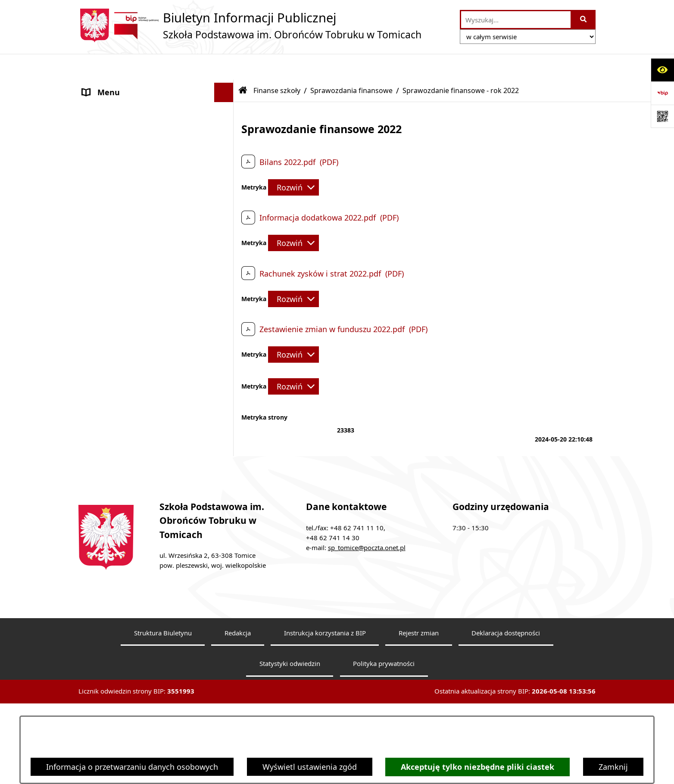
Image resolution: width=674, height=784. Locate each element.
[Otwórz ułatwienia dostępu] (662, 70)
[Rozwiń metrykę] (293, 162)
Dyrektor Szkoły (111, 86)
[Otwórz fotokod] (662, 116)
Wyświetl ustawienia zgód (310, 767)
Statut (94, 124)
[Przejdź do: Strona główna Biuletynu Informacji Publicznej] (243, 65)
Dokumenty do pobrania (127, 450)
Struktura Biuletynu (163, 683)
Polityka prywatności (384, 714)
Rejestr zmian (419, 683)
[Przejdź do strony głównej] (250, 25)
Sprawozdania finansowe (351, 65)
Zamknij (613, 767)
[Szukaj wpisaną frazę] (584, 20)
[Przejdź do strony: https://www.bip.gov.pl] (662, 93)
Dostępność (104, 488)
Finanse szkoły (109, 144)
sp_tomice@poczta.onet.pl (367, 598)
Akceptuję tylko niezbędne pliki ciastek (477, 767)
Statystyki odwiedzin (290, 714)
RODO (94, 469)
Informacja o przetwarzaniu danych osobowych (132, 767)
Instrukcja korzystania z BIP (325, 683)
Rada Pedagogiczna (118, 105)
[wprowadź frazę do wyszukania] (516, 20)
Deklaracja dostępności (506, 683)
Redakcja (238, 683)
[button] (226, 86)
